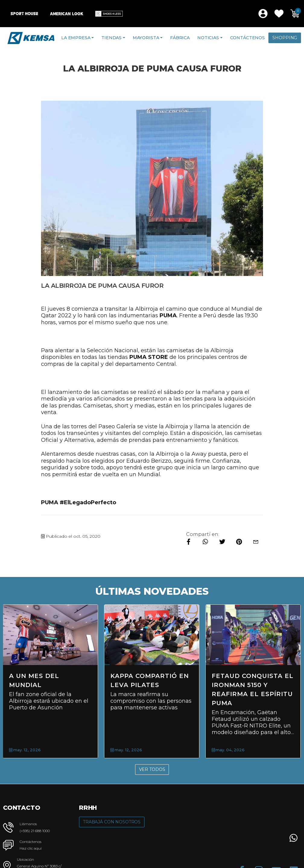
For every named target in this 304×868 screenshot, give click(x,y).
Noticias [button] (208, 38)
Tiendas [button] (111, 38)
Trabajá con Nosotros (112, 822)
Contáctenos (247, 38)
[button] (279, 14)
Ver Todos (152, 769)
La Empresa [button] (76, 38)
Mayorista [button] (146, 38)
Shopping (285, 38)
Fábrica (180, 38)
